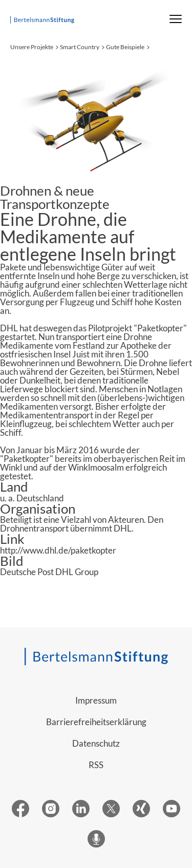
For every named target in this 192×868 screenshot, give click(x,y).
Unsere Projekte (32, 47)
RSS (96, 765)
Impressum (96, 700)
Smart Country (80, 47)
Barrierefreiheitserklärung (96, 722)
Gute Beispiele (125, 47)
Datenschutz (96, 743)
